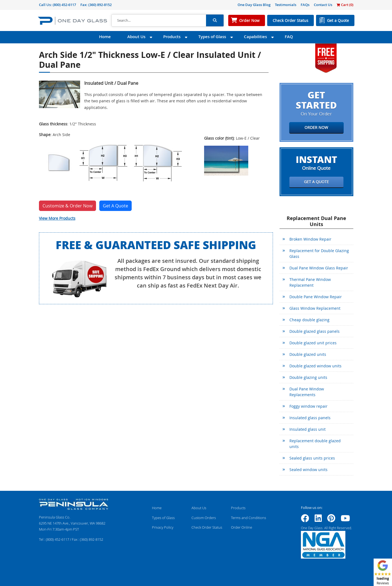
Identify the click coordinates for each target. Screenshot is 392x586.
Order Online (242, 527)
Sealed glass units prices (312, 458)
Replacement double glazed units (315, 444)
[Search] (159, 21)
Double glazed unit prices (313, 343)
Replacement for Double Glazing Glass (319, 253)
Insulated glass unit (308, 429)
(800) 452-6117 (64, 5)
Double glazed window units (315, 366)
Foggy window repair (308, 406)
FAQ (289, 37)
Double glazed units (308, 354)
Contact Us (323, 5)
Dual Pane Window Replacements (307, 392)
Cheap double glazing (309, 320)
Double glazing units (308, 377)
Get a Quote (338, 20)
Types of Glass (212, 37)
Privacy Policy (163, 527)
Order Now (249, 20)
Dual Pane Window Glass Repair (319, 268)
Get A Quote (115, 206)
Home (105, 37)
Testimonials (286, 5)
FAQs (305, 5)
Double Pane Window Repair (316, 297)
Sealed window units (308, 470)
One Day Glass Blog (254, 5)
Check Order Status (291, 20)
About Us (136, 37)
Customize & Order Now (67, 206)
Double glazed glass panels (315, 331)
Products (172, 37)
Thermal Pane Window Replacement (310, 282)
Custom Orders (204, 518)
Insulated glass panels (310, 418)
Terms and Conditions (249, 518)
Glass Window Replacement (315, 308)
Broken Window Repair (310, 239)
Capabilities (255, 37)
